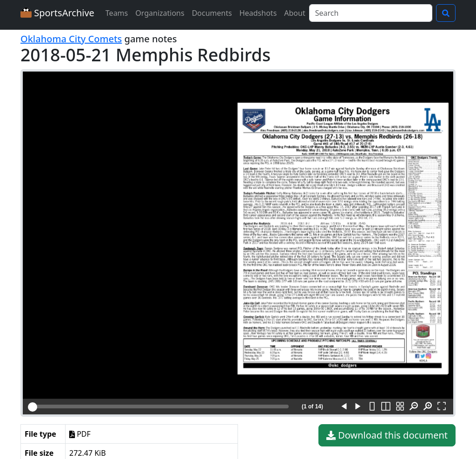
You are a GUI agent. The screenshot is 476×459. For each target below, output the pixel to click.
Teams (117, 13)
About (294, 13)
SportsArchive (57, 13)
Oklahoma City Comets (71, 39)
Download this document (387, 435)
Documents (212, 13)
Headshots (258, 13)
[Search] (371, 13)
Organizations (160, 13)
